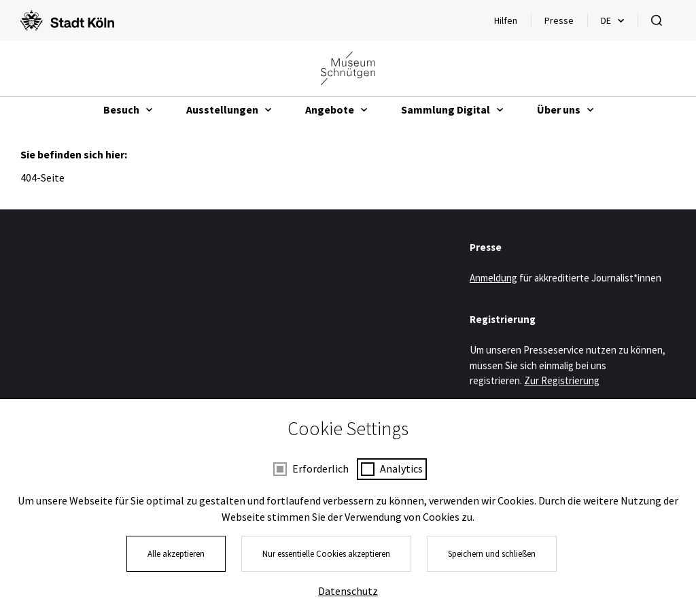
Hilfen (512, 24)
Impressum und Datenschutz (279, 569)
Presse (559, 20)
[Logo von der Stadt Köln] (67, 20)
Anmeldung (493, 278)
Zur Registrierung (562, 380)
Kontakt (465, 569)
